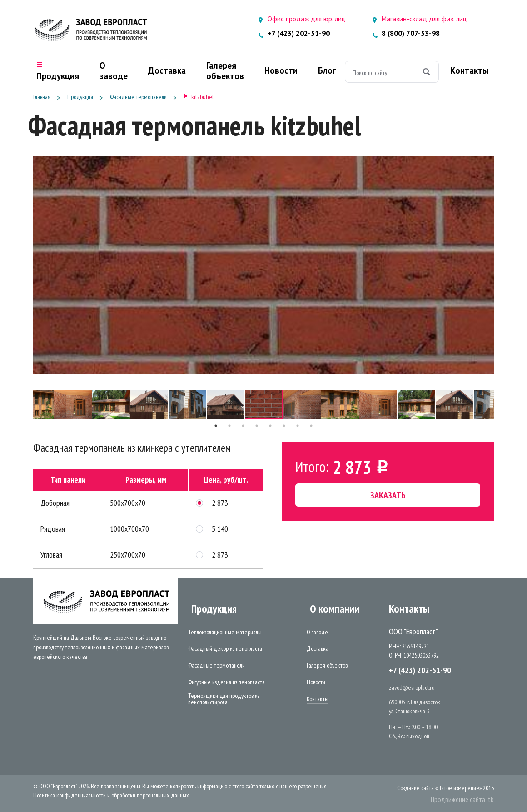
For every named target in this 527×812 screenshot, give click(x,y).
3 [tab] (243, 426)
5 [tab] (270, 426)
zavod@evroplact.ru (412, 687)
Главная (42, 97)
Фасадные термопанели (138, 97)
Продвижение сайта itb (462, 799)
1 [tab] (216, 426)
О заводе (317, 633)
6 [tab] (284, 426)
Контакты (318, 699)
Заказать (388, 495)
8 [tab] (311, 426)
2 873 (220, 503)
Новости (316, 682)
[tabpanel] (264, 404)
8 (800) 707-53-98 (411, 33)
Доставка (318, 649)
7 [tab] (298, 426)
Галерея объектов (327, 666)
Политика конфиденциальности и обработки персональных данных (111, 795)
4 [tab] (257, 426)
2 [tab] (229, 426)
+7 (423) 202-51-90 (299, 33)
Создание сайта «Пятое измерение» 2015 (445, 788)
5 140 (220, 529)
